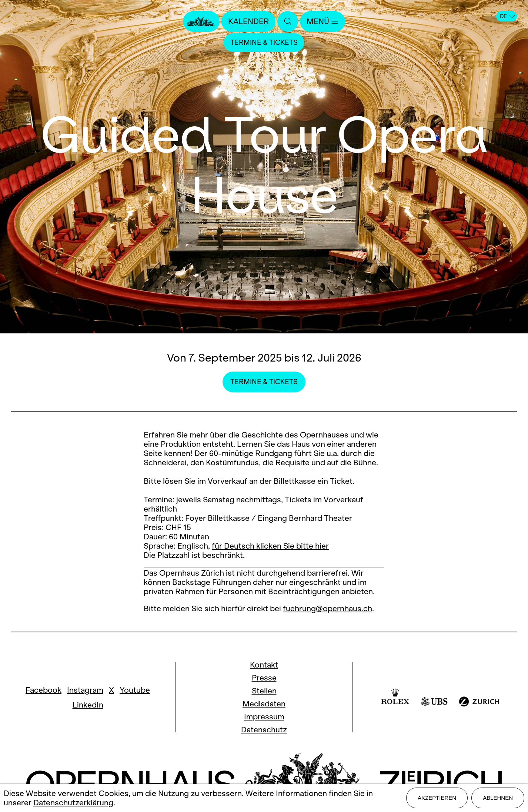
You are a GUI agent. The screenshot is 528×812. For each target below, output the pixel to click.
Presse (264, 678)
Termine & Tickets (264, 42)
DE (507, 16)
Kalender (248, 21)
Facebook (44, 690)
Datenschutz (264, 730)
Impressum (264, 717)
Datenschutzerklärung (73, 803)
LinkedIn (88, 705)
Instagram (85, 690)
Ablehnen (498, 798)
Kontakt (264, 665)
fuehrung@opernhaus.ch (328, 608)
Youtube (135, 690)
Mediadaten (264, 704)
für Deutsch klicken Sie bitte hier (270, 546)
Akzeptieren (437, 798)
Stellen (264, 691)
